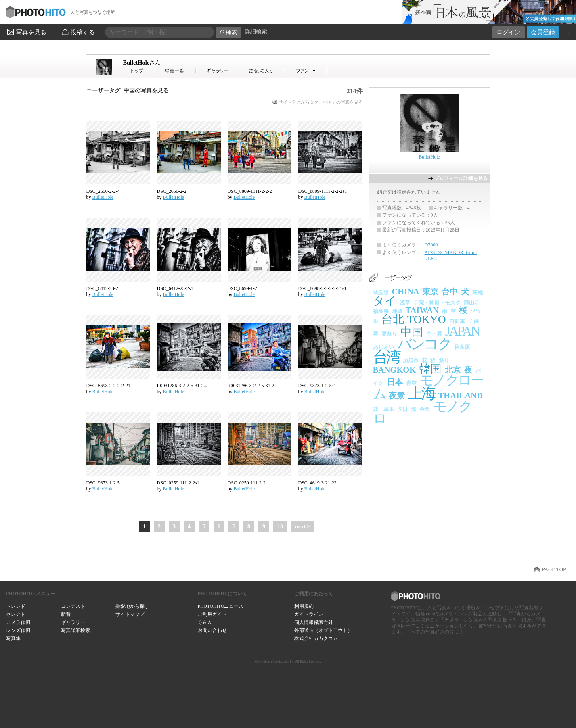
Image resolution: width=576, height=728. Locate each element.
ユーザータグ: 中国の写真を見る (128, 91)
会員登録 (543, 32)
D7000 (431, 245)
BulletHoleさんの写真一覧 (175, 71)
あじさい (383, 347)
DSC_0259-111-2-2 (247, 483)
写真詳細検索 (75, 630)
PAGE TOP (554, 569)
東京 (430, 292)
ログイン (509, 32)
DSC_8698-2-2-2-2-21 (108, 386)
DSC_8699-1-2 (242, 288)
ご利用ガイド (212, 614)
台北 (393, 319)
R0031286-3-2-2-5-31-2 (251, 386)
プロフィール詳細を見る (461, 178)
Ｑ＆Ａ (205, 622)
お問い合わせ (212, 630)
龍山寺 (472, 303)
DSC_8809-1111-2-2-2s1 (323, 191)
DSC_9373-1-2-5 (103, 483)
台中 (450, 292)
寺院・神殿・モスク (437, 303)
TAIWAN (422, 310)
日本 (395, 382)
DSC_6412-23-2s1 (175, 288)
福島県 (381, 311)
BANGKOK (395, 370)
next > (303, 527)
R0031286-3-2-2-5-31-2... (182, 386)
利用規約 (304, 606)
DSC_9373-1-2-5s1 (317, 386)
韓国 (430, 369)
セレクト (16, 614)
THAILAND (461, 396)
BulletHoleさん (139, 71)
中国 (412, 332)
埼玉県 (381, 293)
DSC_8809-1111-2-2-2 (250, 191)
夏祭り (389, 334)
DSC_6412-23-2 (102, 288)
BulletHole (142, 63)
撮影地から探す (132, 606)
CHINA (406, 292)
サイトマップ (130, 614)
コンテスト (73, 606)
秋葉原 (462, 347)
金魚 (425, 409)
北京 (453, 370)
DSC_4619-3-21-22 (317, 483)
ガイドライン (309, 614)
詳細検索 (256, 32)
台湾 (386, 357)
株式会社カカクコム (316, 638)
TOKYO (427, 319)
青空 (411, 383)
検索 (228, 32)
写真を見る (26, 32)
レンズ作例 (18, 630)
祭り (444, 360)
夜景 (397, 396)
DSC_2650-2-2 (172, 191)
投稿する (78, 32)
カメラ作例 (18, 622)
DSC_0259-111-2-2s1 (178, 483)
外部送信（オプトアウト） (323, 630)
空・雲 (434, 334)
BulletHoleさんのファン (305, 71)
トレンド (16, 606)
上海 (422, 393)
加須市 (411, 360)
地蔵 (397, 311)
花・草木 (383, 409)
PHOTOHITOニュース (221, 606)
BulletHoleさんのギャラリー (218, 71)
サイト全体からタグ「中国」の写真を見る (321, 102)
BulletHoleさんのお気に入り (262, 71)
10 (280, 527)
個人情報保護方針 (314, 622)
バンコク (424, 344)
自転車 (457, 321)
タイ (385, 301)
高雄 (478, 293)
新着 (66, 614)
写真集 (13, 638)
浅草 (405, 303)
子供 (473, 321)
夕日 (402, 409)
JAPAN (462, 331)
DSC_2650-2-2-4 (103, 191)
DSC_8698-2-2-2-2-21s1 (323, 288)
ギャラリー (73, 622)
